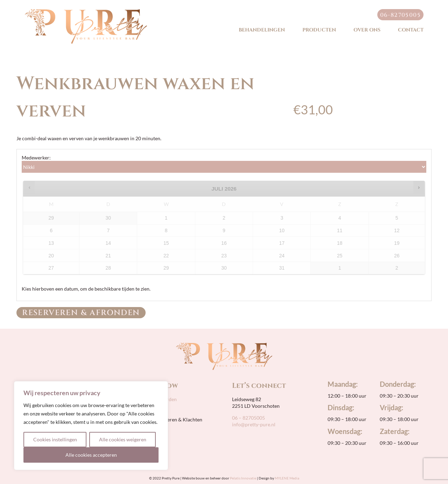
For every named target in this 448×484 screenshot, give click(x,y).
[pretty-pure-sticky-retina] (86, 11)
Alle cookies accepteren (91, 455)
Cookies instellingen (55, 439)
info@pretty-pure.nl (254, 424)
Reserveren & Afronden (81, 313)
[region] (91, 426)
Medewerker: (36, 158)
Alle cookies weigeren (123, 439)
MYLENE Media (287, 478)
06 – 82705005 (248, 418)
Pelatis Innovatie (243, 478)
